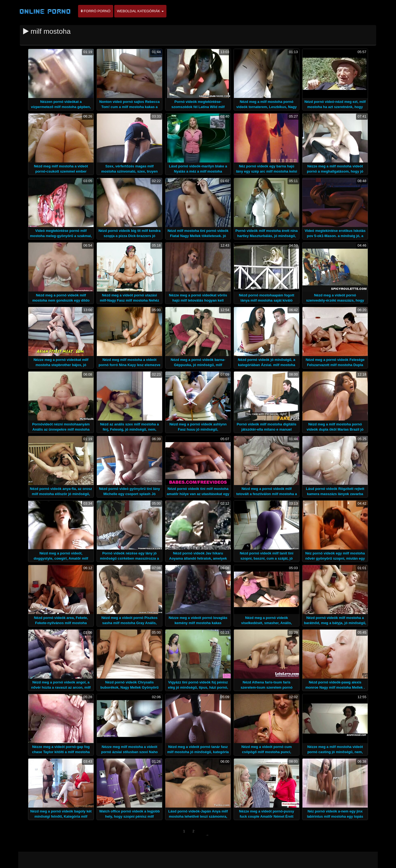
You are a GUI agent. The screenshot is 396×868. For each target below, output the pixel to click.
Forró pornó (96, 11)
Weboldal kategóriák (140, 11)
